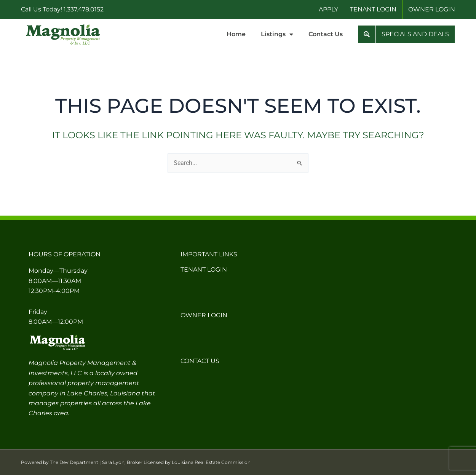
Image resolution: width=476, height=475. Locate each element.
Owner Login (204, 315)
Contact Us (326, 34)
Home (236, 34)
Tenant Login (204, 269)
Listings (277, 34)
